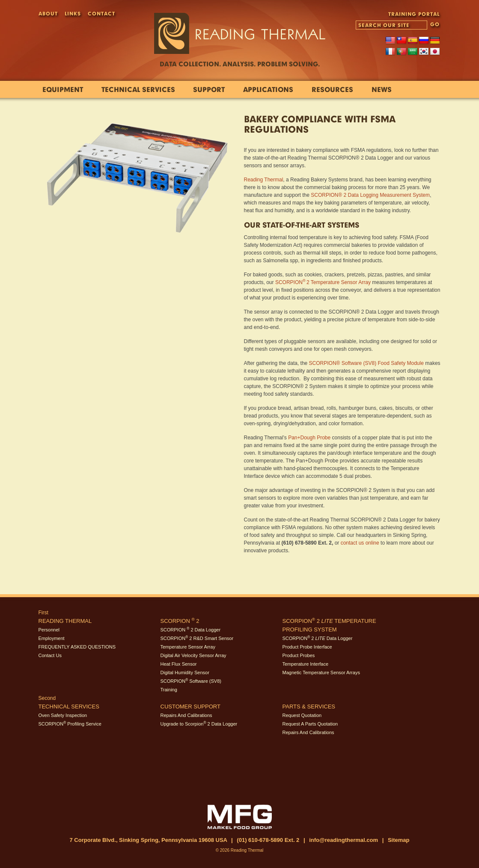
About (48, 13)
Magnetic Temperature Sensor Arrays (321, 672)
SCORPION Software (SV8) (191, 681)
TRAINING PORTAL (414, 14)
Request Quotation (302, 715)
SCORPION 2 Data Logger (191, 630)
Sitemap (399, 840)
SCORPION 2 (180, 621)
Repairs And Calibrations (186, 715)
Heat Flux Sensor (179, 664)
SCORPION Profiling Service (70, 724)
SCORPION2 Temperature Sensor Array (323, 282)
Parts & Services (309, 707)
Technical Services (69, 707)
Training (169, 690)
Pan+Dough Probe (309, 438)
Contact (101, 13)
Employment (52, 638)
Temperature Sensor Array (188, 647)
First (43, 613)
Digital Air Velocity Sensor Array (193, 655)
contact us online (360, 543)
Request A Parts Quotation (310, 724)
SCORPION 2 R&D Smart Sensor (197, 638)
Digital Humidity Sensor (185, 672)
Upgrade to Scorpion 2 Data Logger (199, 724)
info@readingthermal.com (344, 840)
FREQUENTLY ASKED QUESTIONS (77, 647)
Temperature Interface (306, 664)
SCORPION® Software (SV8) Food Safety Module (366, 363)
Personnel (49, 630)
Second (47, 698)
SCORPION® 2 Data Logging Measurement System (370, 195)
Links (73, 13)
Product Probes (299, 655)
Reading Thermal (264, 180)
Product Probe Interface (307, 647)
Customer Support (190, 707)
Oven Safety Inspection (63, 715)
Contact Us (50, 655)
